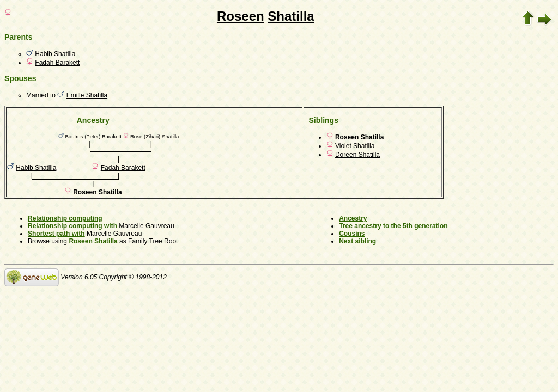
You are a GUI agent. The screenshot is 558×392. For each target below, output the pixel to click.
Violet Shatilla (355, 146)
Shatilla (291, 16)
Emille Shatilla (87, 95)
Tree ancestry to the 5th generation (393, 226)
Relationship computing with (72, 226)
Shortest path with (56, 234)
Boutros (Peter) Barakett (93, 136)
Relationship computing (65, 218)
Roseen (241, 16)
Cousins (352, 234)
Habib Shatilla (55, 54)
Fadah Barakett (57, 63)
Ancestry (353, 218)
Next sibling (357, 241)
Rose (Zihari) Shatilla (155, 136)
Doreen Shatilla (357, 155)
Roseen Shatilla (93, 241)
